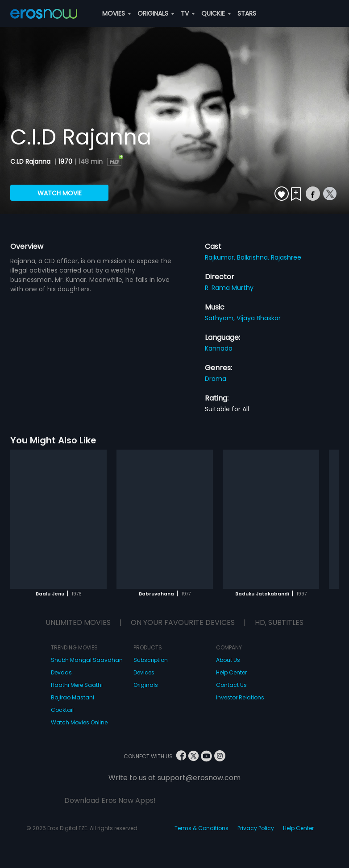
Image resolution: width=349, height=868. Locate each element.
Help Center (231, 672)
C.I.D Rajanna (31, 161)
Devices (144, 672)
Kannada (219, 348)
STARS (247, 13)
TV (188, 13)
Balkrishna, (254, 257)
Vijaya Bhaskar (259, 318)
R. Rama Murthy (229, 288)
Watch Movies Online (79, 722)
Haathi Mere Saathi (77, 685)
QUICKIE (216, 13)
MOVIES (116, 13)
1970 (65, 161)
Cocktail (62, 710)
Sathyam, (221, 318)
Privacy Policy (256, 828)
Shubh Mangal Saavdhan (87, 660)
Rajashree (286, 257)
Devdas (61, 672)
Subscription (151, 660)
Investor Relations (240, 697)
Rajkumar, (221, 257)
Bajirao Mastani (73, 697)
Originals (146, 685)
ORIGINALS (156, 13)
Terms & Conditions (202, 828)
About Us (228, 660)
